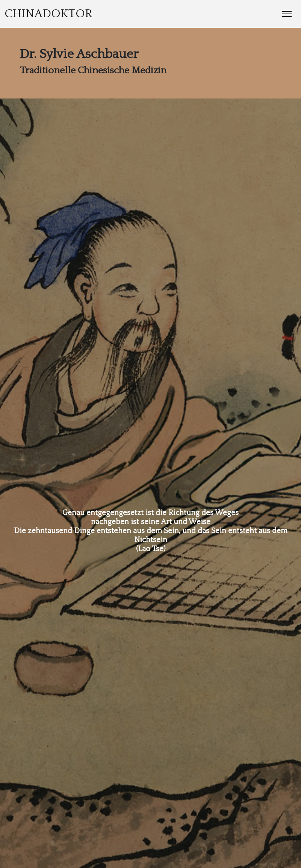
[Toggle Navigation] (287, 14)
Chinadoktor (48, 14)
